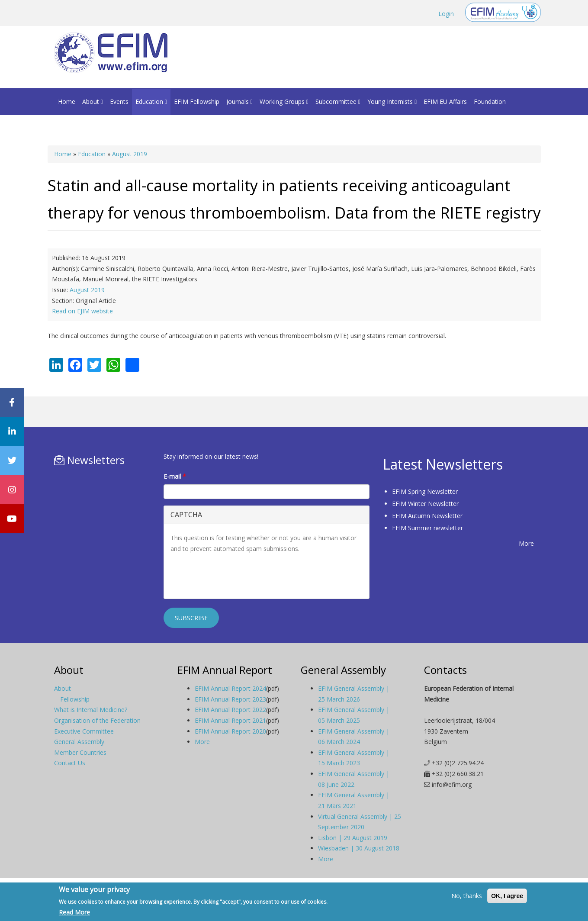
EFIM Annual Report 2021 (230, 720)
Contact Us (70, 763)
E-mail (175, 476)
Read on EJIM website (82, 311)
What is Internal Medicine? (91, 710)
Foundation (490, 101)
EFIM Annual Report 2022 (230, 710)
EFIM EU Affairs (445, 101)
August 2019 (130, 154)
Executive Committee (84, 731)
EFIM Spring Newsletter (425, 491)
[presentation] (236, 575)
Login (446, 14)
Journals (239, 101)
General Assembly (79, 742)
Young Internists (392, 101)
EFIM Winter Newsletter (425, 504)
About (93, 101)
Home (67, 101)
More (526, 543)
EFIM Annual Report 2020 (230, 731)
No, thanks (467, 896)
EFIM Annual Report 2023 (230, 699)
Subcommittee (338, 101)
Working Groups (284, 101)
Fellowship (75, 699)
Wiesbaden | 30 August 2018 (359, 848)
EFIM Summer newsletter (427, 528)
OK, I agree (507, 896)
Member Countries (80, 752)
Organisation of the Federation (97, 720)
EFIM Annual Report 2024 (230, 688)
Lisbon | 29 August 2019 (353, 838)
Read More (74, 912)
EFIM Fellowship (197, 101)
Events (119, 101)
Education (151, 101)
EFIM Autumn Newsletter (427, 516)
